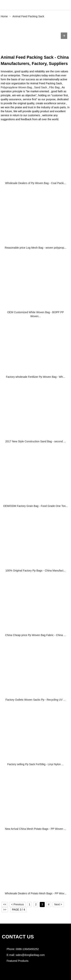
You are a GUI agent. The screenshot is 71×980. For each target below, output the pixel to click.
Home (4, 16)
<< (5, 904)
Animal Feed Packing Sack (28, 16)
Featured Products (18, 961)
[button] (6, 5)
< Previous (18, 904)
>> (5, 910)
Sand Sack (41, 87)
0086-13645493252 (27, 949)
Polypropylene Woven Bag (16, 87)
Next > (58, 904)
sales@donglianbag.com (30, 955)
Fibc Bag (54, 87)
